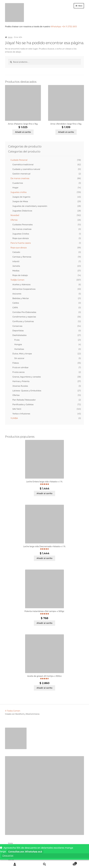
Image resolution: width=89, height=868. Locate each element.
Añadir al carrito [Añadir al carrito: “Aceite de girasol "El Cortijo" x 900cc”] (44, 688)
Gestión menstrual (21, 174)
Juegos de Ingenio (21, 197)
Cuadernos (18, 183)
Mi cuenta (15, 864)
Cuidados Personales (23, 225)
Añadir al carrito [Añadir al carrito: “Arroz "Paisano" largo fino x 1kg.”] (23, 132)
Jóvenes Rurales (20, 386)
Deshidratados (19, 335)
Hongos (18, 344)
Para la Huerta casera (21, 243)
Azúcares (17, 294)
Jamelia (16, 266)
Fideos (16, 363)
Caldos (16, 303)
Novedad (15, 215)
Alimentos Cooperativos (24, 289)
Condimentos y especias (24, 317)
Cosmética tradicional (23, 165)
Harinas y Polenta (21, 381)
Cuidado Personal (19, 160)
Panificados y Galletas (23, 405)
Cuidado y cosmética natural (26, 169)
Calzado (16, 252)
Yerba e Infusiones (21, 414)
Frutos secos (18, 372)
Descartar (8, 856)
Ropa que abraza (21, 238)
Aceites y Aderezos (21, 285)
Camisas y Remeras (22, 257)
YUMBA (14, 418)
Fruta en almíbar (21, 368)
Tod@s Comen (17, 280)
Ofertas (14, 220)
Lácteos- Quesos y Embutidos (27, 391)
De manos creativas (20, 178)
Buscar (44, 864)
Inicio (10, 37)
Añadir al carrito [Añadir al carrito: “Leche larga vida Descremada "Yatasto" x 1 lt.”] (44, 558)
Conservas (17, 326)
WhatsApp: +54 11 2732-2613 (64, 27)
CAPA (15, 308)
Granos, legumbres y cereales (27, 377)
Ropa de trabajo (20, 275)
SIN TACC (17, 409)
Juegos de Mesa (20, 201)
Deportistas (18, 331)
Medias (16, 271)
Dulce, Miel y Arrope (22, 354)
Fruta (17, 340)
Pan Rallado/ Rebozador (24, 400)
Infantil (16, 261)
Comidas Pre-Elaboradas (24, 312)
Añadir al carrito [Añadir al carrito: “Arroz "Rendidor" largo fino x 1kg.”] (66, 132)
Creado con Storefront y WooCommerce (22, 714)
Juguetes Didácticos (22, 211)
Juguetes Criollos (21, 234)
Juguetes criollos (19, 192)
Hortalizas (19, 349)
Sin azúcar (19, 358)
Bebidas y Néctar (21, 298)
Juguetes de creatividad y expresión (30, 206)
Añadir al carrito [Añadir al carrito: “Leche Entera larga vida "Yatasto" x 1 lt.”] (44, 493)
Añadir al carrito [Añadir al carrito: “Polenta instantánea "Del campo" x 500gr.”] (44, 623)
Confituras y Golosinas (23, 321)
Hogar (15, 188)
